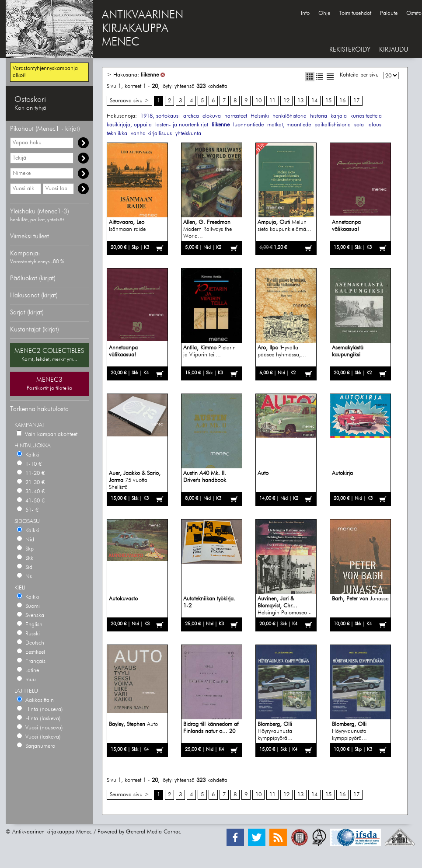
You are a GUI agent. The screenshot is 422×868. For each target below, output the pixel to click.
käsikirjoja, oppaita (129, 125)
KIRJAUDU (394, 50)
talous (374, 125)
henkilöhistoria (289, 116)
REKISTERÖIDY (350, 50)
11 (272, 101)
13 (300, 101)
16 (342, 101)
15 (328, 101)
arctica (191, 116)
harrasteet (236, 116)
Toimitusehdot (355, 13)
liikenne (150, 75)
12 (286, 101)
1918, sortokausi (160, 116)
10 (258, 101)
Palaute (389, 13)
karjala (339, 116)
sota (359, 125)
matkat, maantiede (289, 125)
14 (314, 101)
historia (319, 116)
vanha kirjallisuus (151, 134)
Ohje (324, 13)
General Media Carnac (153, 832)
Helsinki (260, 116)
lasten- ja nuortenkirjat (182, 125)
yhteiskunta (188, 134)
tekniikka (117, 134)
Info (305, 13)
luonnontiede (248, 125)
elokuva (212, 116)
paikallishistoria (333, 125)
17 (356, 101)
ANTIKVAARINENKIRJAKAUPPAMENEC (143, 29)
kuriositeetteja (366, 116)
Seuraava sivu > (129, 101)
